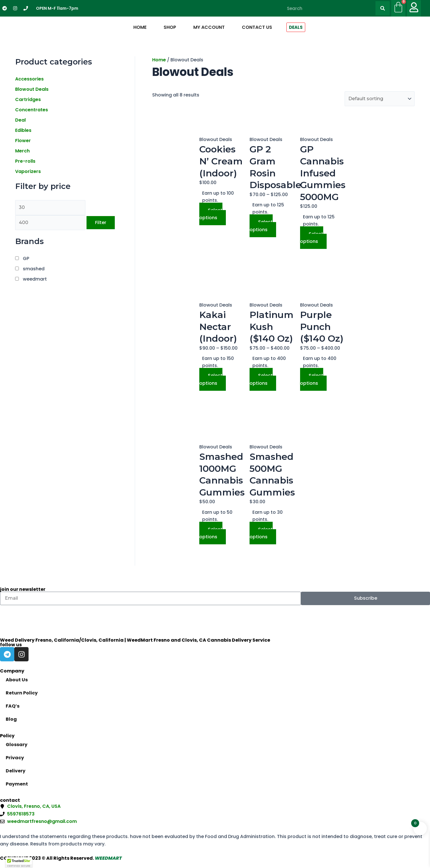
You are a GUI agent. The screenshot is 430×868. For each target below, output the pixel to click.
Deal (20, 120)
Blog (11, 719)
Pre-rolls (25, 161)
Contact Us (257, 27)
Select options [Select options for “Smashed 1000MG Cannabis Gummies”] (211, 533)
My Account (209, 27)
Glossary (17, 745)
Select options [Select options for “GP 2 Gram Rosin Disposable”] (261, 226)
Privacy (15, 758)
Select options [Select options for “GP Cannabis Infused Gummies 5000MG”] (312, 238)
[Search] (383, 8)
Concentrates (32, 110)
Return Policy (22, 693)
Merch (22, 151)
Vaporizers (28, 171)
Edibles (23, 130)
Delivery (16, 771)
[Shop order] (380, 99)
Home (140, 27)
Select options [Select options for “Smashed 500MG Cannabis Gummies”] (261, 533)
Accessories (29, 79)
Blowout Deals (32, 89)
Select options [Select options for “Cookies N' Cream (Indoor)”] (211, 214)
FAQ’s (13, 706)
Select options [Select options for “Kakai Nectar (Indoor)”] (211, 379)
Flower (23, 141)
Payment (17, 784)
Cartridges (28, 99)
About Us (17, 680)
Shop (170, 27)
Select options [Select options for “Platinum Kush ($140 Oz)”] (261, 379)
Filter (101, 222)
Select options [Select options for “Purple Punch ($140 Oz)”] (312, 379)
